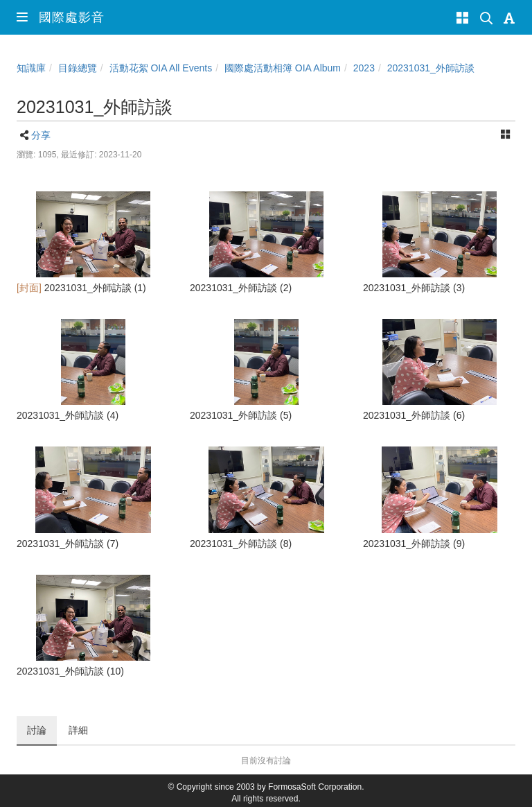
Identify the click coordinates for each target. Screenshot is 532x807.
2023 (364, 68)
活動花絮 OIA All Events (161, 68)
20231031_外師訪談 (431, 68)
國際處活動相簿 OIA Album (283, 68)
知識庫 (31, 68)
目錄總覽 (78, 68)
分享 (41, 135)
